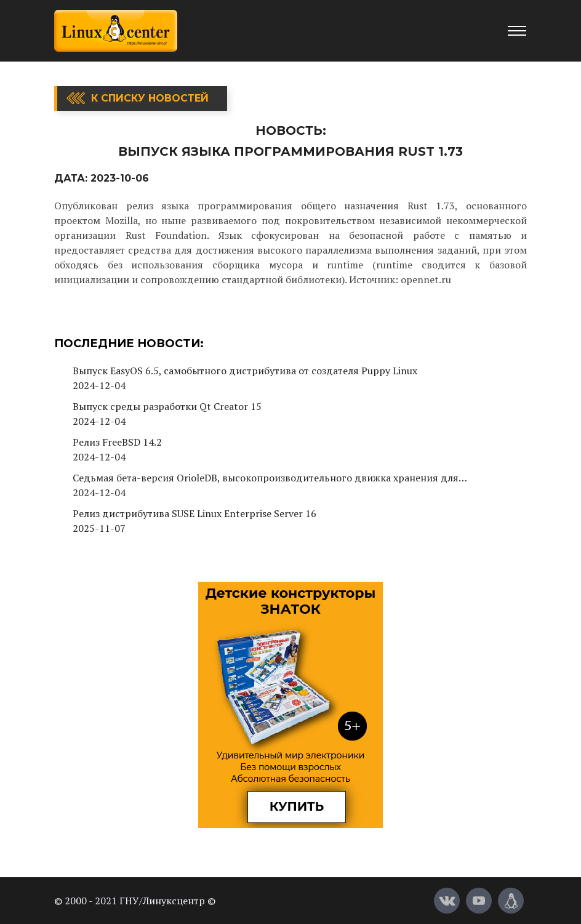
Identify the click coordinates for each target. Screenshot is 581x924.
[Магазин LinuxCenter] (511, 901)
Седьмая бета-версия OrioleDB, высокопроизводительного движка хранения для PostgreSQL (266, 478)
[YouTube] (479, 901)
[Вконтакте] (447, 901)
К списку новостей (150, 98)
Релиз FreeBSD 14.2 (117, 442)
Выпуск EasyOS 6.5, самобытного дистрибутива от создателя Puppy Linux (245, 371)
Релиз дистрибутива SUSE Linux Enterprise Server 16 (194, 513)
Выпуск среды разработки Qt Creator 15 (167, 406)
